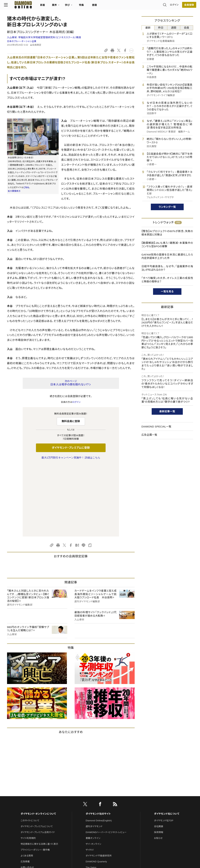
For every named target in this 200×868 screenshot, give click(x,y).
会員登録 (186, 6)
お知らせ (158, 766)
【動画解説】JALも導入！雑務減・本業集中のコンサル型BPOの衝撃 (167, 245)
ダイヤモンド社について (167, 741)
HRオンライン (92, 801)
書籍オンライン (93, 766)
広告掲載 (25, 789)
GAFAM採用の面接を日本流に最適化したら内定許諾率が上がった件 (167, 256)
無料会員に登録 (71, 421)
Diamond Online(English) (99, 748)
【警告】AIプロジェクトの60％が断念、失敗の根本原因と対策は (167, 233)
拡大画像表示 (14, 191)
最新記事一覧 (167, 411)
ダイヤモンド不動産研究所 (99, 783)
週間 (174, 28)
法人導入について (29, 801)
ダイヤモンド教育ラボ (96, 813)
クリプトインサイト (95, 807)
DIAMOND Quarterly (96, 789)
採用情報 (159, 760)
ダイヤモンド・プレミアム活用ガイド (38, 760)
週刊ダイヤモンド (94, 754)
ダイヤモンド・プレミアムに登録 (71, 448)
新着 (46, 6)
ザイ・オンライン (93, 772)
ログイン (171, 6)
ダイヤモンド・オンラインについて (38, 741)
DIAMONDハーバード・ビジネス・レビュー (106, 760)
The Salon (91, 795)
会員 (187, 28)
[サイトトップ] (23, 6)
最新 (148, 28)
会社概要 (159, 754)
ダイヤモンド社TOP (164, 748)
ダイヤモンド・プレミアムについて (37, 754)
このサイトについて (30, 748)
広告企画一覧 (149, 435)
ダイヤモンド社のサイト (98, 741)
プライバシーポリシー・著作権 (35, 777)
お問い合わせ (27, 795)
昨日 (161, 28)
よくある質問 (27, 783)
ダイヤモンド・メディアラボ (98, 818)
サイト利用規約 (28, 766)
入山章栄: (44, 37)
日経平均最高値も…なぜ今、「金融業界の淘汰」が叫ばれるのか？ (167, 268)
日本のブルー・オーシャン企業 (22, 41)
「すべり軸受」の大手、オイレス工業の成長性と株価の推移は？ (167, 280)
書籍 (98, 6)
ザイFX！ (90, 777)
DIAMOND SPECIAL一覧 (156, 427)
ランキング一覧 (167, 207)
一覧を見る (167, 291)
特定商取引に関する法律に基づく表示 (39, 772)
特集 (85, 6)
